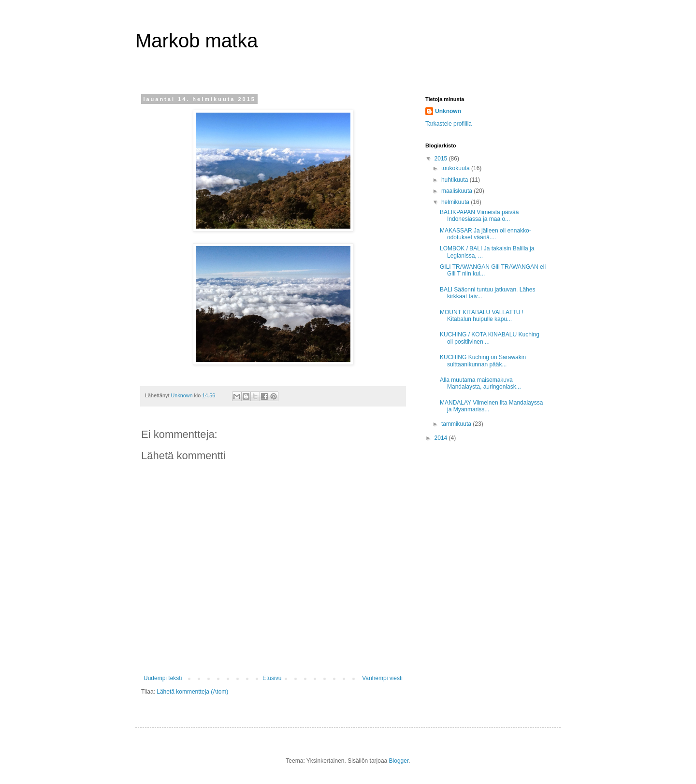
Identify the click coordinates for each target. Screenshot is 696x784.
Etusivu (272, 678)
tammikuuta (457, 424)
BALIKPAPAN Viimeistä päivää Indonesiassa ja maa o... (479, 216)
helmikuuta (456, 202)
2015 (442, 159)
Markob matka (196, 41)
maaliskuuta (457, 191)
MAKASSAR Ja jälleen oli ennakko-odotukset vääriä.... (486, 234)
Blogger (399, 761)
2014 (442, 438)
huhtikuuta (456, 180)
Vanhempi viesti (382, 678)
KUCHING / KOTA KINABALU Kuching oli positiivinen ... (490, 338)
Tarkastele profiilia (449, 124)
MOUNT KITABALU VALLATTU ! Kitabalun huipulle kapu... (482, 316)
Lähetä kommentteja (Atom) (192, 692)
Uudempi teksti (163, 678)
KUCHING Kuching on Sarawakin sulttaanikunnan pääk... (483, 361)
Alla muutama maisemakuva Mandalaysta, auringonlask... (480, 383)
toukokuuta (456, 168)
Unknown (448, 111)
